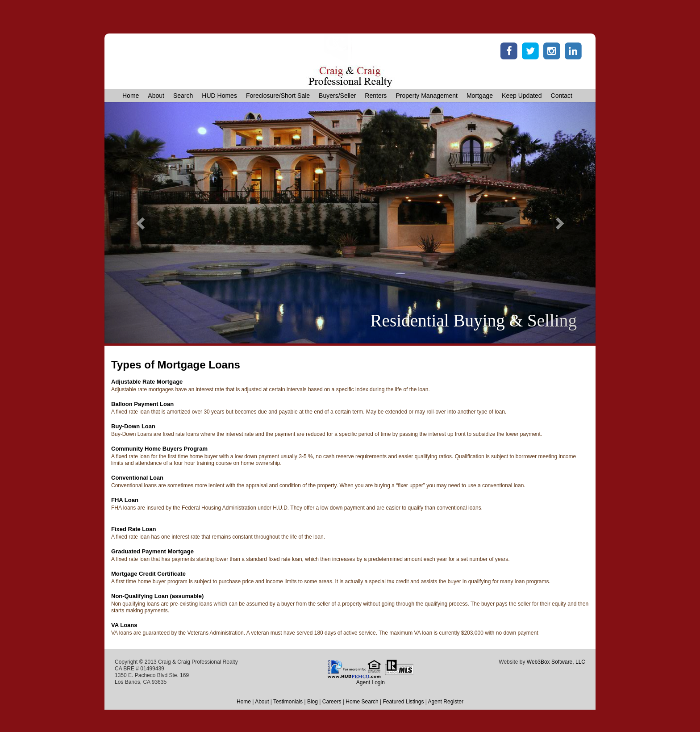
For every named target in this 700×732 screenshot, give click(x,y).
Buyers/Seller (337, 96)
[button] (141, 223)
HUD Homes (219, 96)
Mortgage (480, 96)
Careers (332, 702)
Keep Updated (522, 96)
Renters (376, 96)
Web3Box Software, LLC (556, 662)
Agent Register (446, 702)
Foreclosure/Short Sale (278, 96)
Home (131, 96)
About (156, 96)
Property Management (427, 96)
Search (183, 96)
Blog (312, 702)
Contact (562, 96)
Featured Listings (403, 702)
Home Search (362, 702)
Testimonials (288, 702)
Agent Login (371, 682)
